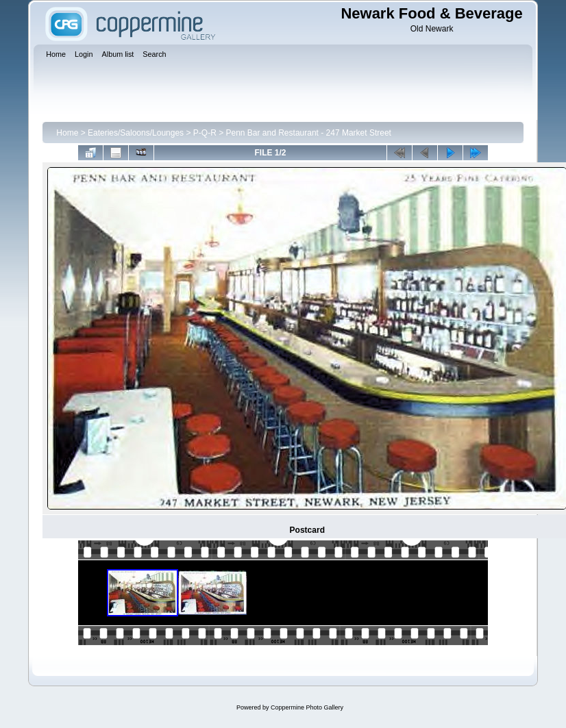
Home (67, 133)
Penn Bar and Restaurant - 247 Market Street (308, 133)
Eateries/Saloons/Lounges (136, 133)
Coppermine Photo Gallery (307, 707)
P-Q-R (205, 133)
